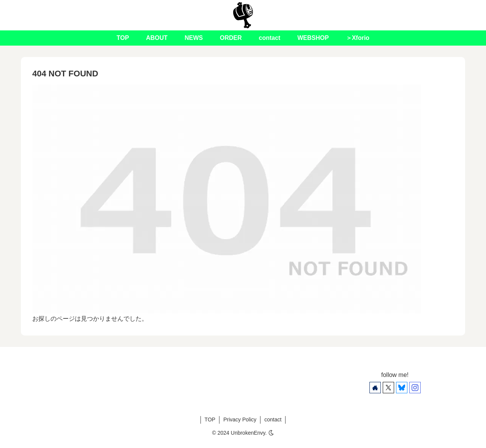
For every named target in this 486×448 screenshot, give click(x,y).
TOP (210, 420)
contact (273, 420)
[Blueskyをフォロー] (402, 388)
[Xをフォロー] (388, 388)
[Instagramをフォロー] (415, 388)
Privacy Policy (240, 420)
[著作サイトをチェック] (375, 388)
